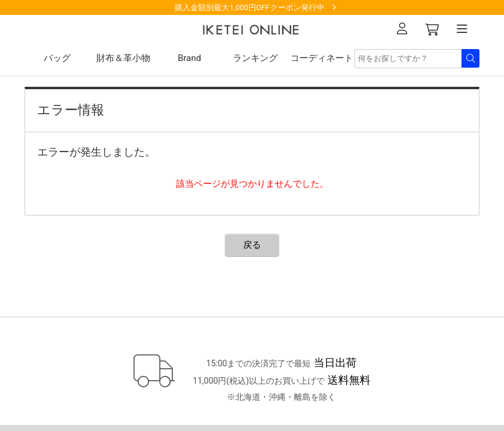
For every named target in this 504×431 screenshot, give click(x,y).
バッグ (57, 58)
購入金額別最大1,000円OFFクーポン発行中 (249, 7)
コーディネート (322, 58)
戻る (252, 245)
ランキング (255, 58)
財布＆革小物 (123, 58)
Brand (189, 58)
